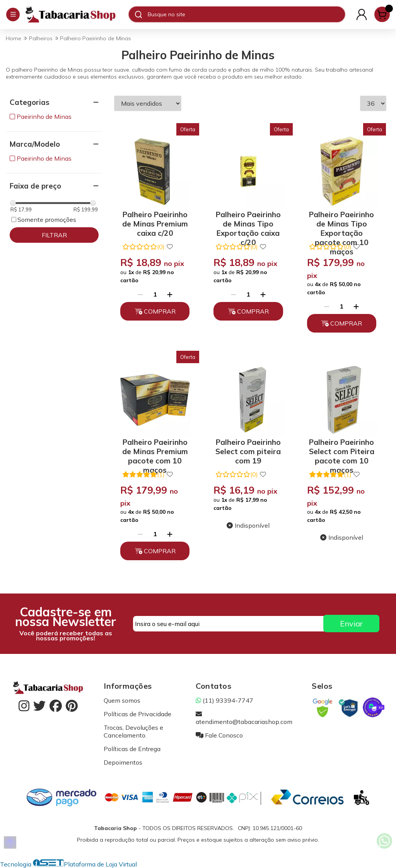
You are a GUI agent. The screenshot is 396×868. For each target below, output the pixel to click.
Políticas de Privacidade (137, 714)
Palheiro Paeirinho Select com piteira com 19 (248, 450)
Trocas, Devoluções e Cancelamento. (133, 731)
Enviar (351, 624)
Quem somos (122, 700)
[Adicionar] (170, 294)
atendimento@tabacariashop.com (244, 718)
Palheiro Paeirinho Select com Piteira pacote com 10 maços (342, 450)
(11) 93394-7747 (224, 700)
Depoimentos (123, 762)
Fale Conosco (219, 735)
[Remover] (140, 294)
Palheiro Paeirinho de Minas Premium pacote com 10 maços (155, 450)
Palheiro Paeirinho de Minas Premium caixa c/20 (155, 222)
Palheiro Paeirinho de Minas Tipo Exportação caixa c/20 (248, 222)
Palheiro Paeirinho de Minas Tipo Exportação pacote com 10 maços (341, 222)
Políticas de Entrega (132, 749)
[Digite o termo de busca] (246, 14)
